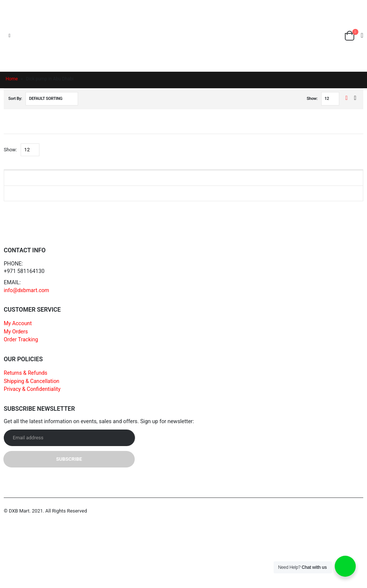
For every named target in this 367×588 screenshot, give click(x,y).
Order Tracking (21, 340)
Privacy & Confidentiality (33, 390)
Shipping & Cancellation (32, 381)
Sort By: (15, 99)
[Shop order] (52, 99)
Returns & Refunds (26, 373)
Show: (312, 99)
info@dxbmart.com (27, 290)
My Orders (16, 332)
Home (12, 79)
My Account (18, 323)
